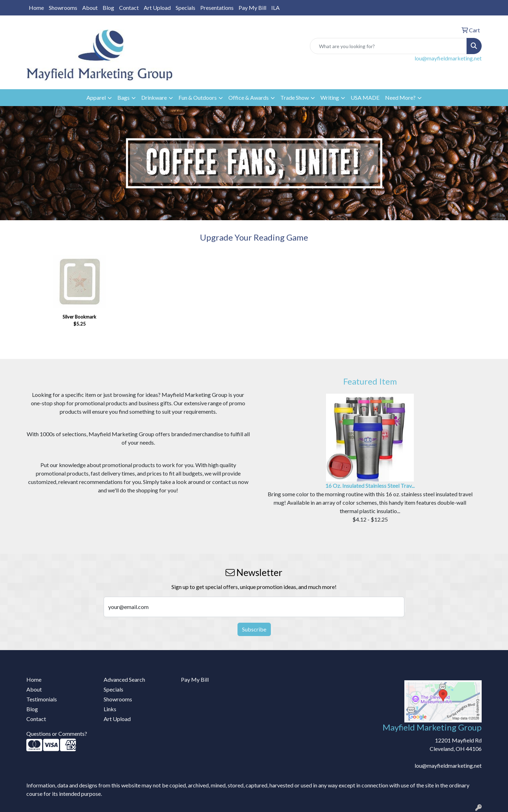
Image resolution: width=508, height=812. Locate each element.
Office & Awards (249, 97)
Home (36, 8)
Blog (108, 8)
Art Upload (157, 8)
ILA (275, 8)
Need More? (400, 97)
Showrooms (63, 8)
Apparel (96, 97)
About (90, 8)
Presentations (217, 8)
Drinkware (154, 97)
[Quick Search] (388, 46)
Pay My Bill (252, 8)
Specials (185, 8)
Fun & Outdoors (198, 97)
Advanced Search (124, 679)
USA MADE (365, 97)
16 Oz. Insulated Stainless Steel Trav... (370, 486)
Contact (129, 8)
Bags (123, 97)
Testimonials (42, 699)
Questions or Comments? (57, 734)
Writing (330, 97)
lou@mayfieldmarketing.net (448, 58)
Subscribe (254, 629)
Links (110, 709)
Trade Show (295, 97)
